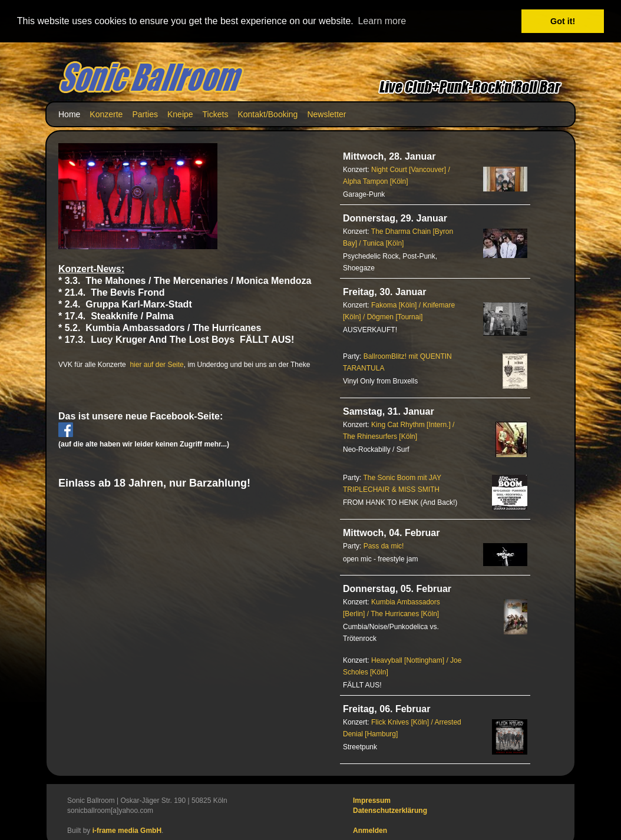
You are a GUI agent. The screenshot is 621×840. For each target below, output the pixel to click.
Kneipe (180, 114)
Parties (145, 114)
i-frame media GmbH (127, 830)
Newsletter (326, 114)
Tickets (216, 114)
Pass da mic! (384, 545)
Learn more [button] (382, 21)
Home (69, 114)
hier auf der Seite (156, 364)
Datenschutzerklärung (390, 810)
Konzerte (106, 114)
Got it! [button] (563, 21)
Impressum (372, 800)
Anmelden (370, 830)
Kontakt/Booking (267, 114)
